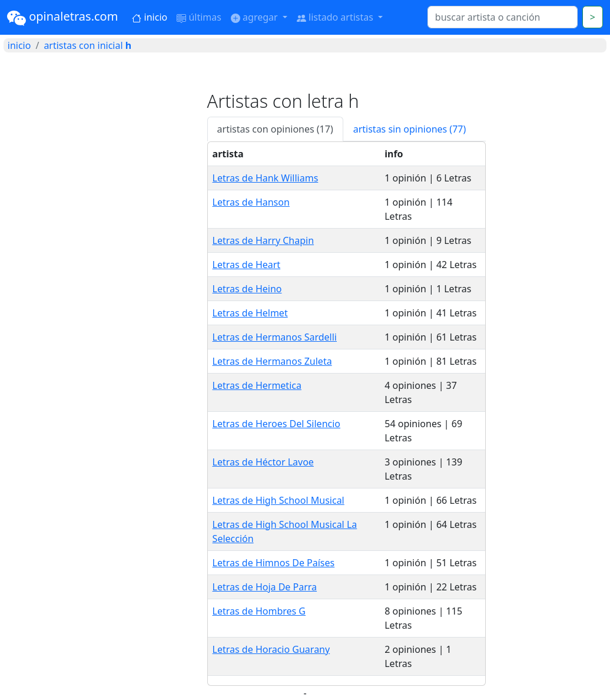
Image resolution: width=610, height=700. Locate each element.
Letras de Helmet (250, 313)
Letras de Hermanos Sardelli (275, 337)
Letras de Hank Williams (266, 178)
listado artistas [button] (336, 17)
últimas (199, 17)
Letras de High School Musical (279, 500)
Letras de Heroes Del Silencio (276, 424)
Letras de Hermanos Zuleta (272, 361)
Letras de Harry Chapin (263, 240)
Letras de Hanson (251, 202)
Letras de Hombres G (259, 611)
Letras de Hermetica (257, 385)
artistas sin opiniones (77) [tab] (410, 129)
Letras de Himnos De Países (274, 563)
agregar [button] (256, 17)
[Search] (503, 17)
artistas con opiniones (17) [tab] (275, 129)
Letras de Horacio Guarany (271, 649)
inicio (150, 17)
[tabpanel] (347, 414)
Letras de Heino (247, 289)
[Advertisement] (101, 164)
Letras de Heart (247, 265)
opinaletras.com (62, 18)
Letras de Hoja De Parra (265, 587)
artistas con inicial (87, 45)
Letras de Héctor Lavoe (263, 462)
